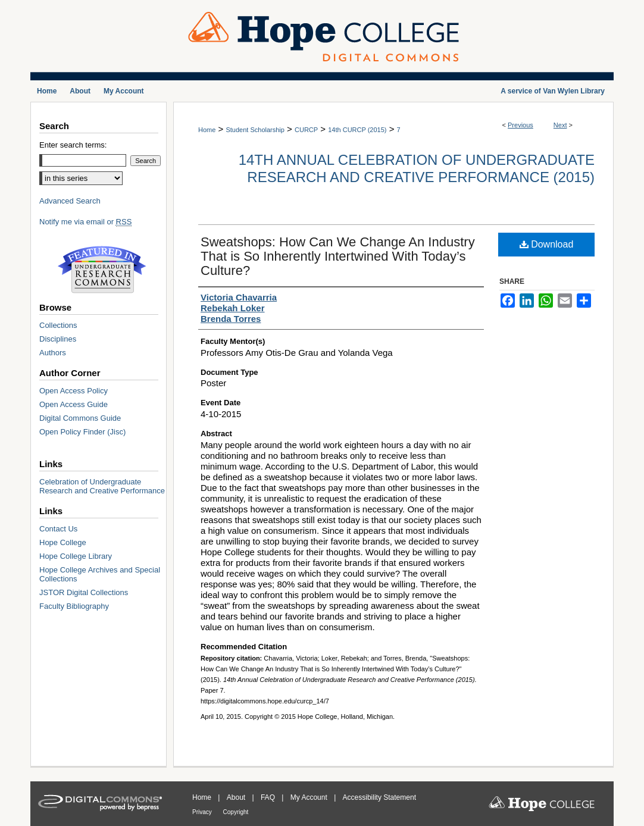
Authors (53, 353)
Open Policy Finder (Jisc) (82, 432)
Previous (520, 125)
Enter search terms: (73, 145)
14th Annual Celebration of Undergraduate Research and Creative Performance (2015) (417, 168)
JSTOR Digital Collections (84, 592)
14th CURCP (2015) (357, 130)
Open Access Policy (74, 391)
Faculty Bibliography (74, 606)
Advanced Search (70, 201)
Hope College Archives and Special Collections (100, 574)
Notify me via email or (85, 222)
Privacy (203, 812)
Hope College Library (76, 556)
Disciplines (58, 339)
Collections (58, 325)
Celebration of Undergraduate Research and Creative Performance (102, 486)
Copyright (236, 812)
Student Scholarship (255, 130)
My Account (310, 797)
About (237, 797)
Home (207, 130)
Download (547, 244)
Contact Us (58, 529)
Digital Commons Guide (80, 418)
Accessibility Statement (379, 797)
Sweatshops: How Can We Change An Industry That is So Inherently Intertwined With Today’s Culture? (338, 256)
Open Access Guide (74, 404)
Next (560, 125)
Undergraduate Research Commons (102, 270)
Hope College (63, 542)
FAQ (269, 797)
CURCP (306, 130)
